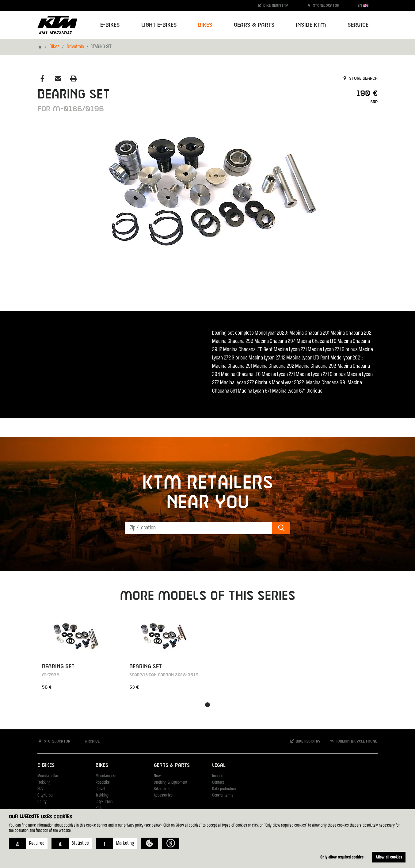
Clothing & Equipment (171, 783)
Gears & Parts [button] (254, 25)
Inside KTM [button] (311, 25)
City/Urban (46, 795)
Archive (89, 741)
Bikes (55, 47)
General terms (223, 795)
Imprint (217, 776)
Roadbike (103, 783)
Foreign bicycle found (353, 741)
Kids (99, 808)
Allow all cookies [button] (389, 857)
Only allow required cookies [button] (342, 857)
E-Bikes (46, 765)
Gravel (100, 789)
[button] (28, 843)
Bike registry (273, 5)
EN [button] (363, 5)
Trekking (44, 783)
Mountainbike (48, 776)
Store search (360, 79)
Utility (42, 802)
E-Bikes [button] (110, 25)
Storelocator (323, 5)
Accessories (163, 795)
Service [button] (358, 25)
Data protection (224, 789)
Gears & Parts (172, 765)
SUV (40, 789)
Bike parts (162, 789)
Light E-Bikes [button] (159, 25)
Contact (218, 783)
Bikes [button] (205, 25)
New (157, 776)
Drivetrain (75, 47)
